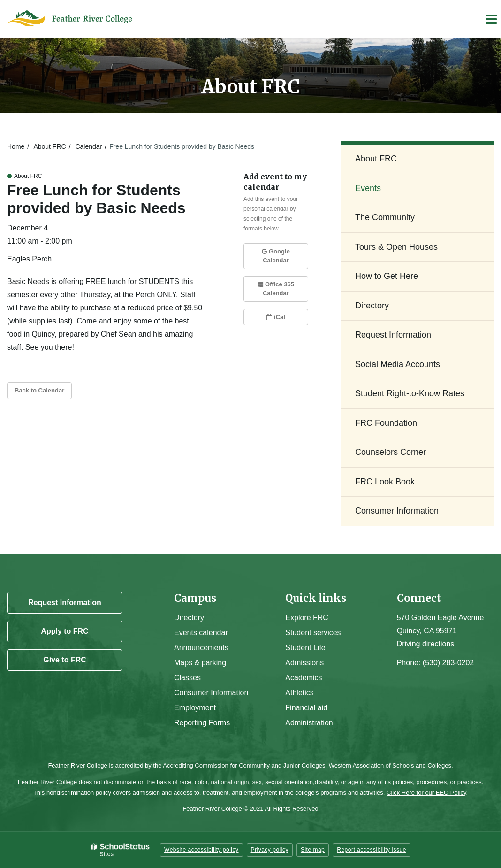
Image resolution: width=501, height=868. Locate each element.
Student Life (305, 648)
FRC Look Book (385, 482)
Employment (195, 708)
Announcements (201, 648)
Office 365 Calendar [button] (276, 289)
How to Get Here (387, 276)
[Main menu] (491, 19)
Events (368, 188)
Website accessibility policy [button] (201, 850)
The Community (385, 217)
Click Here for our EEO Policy (426, 793)
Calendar (88, 146)
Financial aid (306, 708)
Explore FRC (307, 618)
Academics (304, 678)
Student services (313, 633)
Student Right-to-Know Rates (410, 393)
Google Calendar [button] (276, 256)
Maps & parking (200, 663)
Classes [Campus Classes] (187, 678)
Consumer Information (397, 511)
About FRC (49, 146)
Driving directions (426, 644)
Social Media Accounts (398, 364)
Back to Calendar (39, 390)
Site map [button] (313, 850)
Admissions (304, 663)
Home (16, 146)
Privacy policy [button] (270, 850)
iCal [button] (276, 317)
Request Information (393, 335)
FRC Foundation (386, 423)
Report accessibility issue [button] (372, 850)
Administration (309, 723)
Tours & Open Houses (396, 247)
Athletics (299, 693)
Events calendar (201, 633)
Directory (372, 306)
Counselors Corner (391, 452)
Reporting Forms (202, 723)
